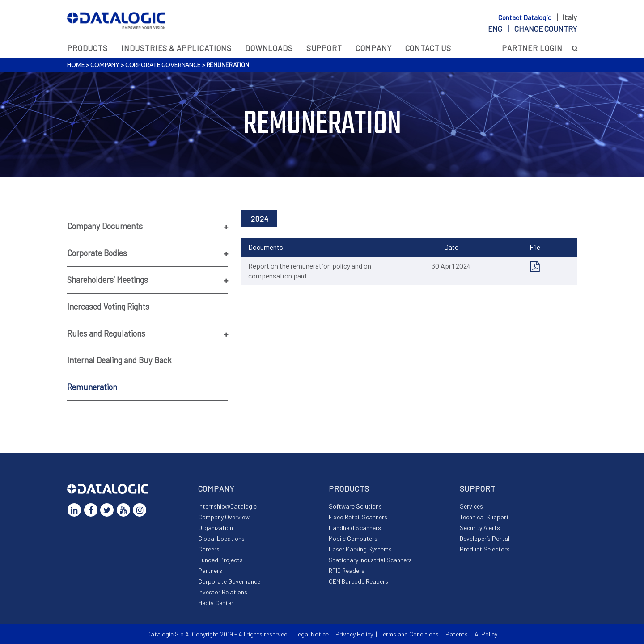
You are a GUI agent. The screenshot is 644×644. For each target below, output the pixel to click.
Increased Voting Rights (108, 307)
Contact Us (428, 48)
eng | (532, 29)
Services (471, 506)
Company (374, 48)
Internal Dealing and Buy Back (119, 360)
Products (87, 48)
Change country (546, 29)
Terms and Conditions (409, 634)
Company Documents (105, 226)
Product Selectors (485, 549)
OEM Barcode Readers (358, 581)
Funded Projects (220, 560)
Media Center (216, 603)
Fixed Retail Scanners (358, 517)
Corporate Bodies (97, 253)
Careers (209, 549)
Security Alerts (480, 528)
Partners (210, 570)
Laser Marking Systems (360, 549)
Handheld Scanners (355, 528)
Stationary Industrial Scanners (370, 560)
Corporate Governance (163, 65)
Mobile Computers (353, 538)
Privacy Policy (354, 634)
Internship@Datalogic (227, 506)
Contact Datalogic (525, 17)
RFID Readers (347, 570)
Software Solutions (355, 506)
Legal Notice (311, 634)
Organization (216, 528)
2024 (260, 219)
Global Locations (221, 538)
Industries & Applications (176, 48)
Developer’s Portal (485, 538)
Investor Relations (223, 592)
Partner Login (532, 48)
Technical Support (484, 517)
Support (324, 48)
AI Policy (486, 634)
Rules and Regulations (106, 333)
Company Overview (224, 517)
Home (76, 65)
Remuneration (92, 387)
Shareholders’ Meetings (108, 280)
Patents (457, 634)
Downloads (269, 48)
